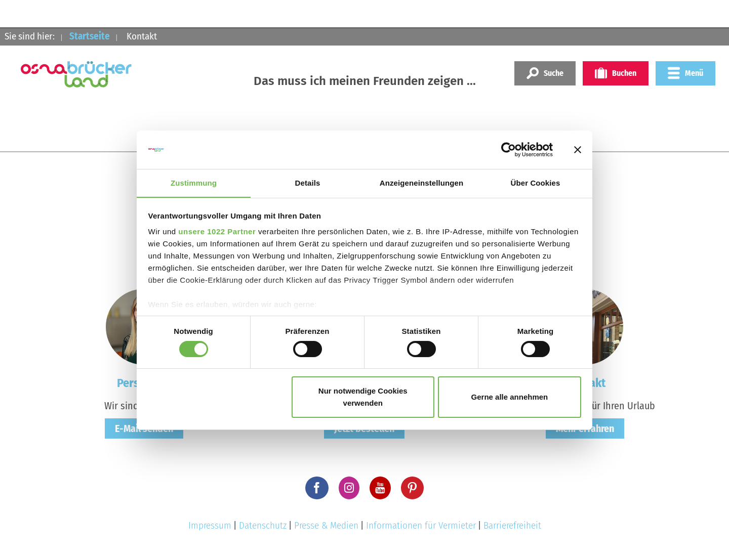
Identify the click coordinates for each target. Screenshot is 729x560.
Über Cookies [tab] (536, 183)
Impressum (210, 525)
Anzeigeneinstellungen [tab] (421, 183)
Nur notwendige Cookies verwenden (363, 397)
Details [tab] (308, 183)
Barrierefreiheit (512, 525)
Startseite (90, 36)
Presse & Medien (326, 525)
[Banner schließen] (578, 149)
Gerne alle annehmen (510, 397)
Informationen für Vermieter (421, 525)
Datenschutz (263, 525)
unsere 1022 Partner (217, 232)
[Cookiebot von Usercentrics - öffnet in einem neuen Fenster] (509, 149)
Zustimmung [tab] (194, 183)
